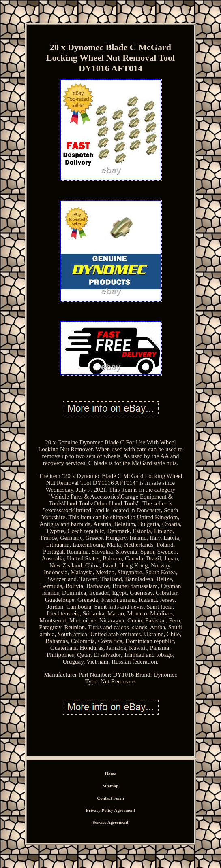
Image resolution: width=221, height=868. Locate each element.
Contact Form (110, 798)
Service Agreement (110, 822)
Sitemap (110, 786)
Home (110, 774)
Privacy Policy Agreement (110, 810)
